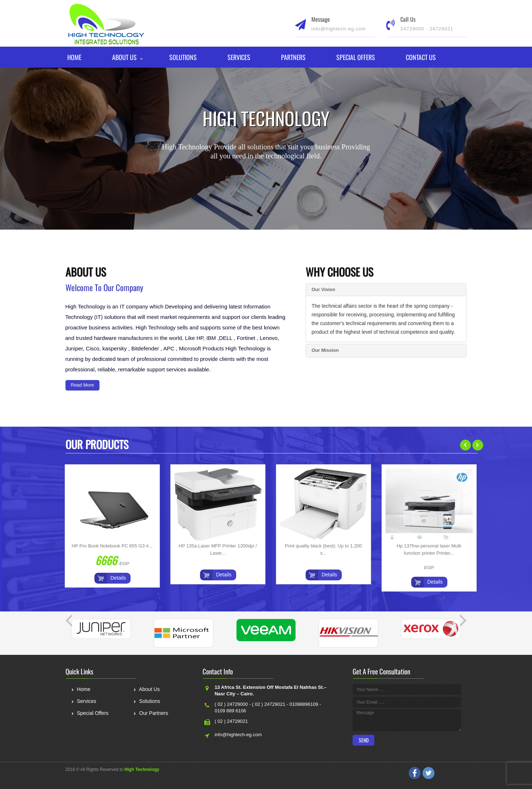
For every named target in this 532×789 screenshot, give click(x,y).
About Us (124, 57)
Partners (293, 57)
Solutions (183, 57)
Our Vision (323, 289)
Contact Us (421, 57)
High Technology (142, 769)
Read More (82, 385)
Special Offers (356, 57)
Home (74, 57)
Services (239, 57)
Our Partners (151, 714)
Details (118, 578)
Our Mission (325, 350)
